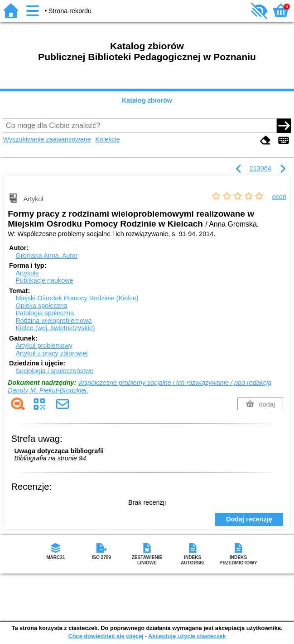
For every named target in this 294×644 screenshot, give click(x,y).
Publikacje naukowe (44, 280)
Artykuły (27, 273)
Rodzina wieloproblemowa (53, 321)
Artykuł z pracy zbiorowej (51, 353)
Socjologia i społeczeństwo (54, 371)
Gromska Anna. (46, 256)
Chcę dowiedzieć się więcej (106, 636)
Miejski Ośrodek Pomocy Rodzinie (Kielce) (77, 298)
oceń (279, 197)
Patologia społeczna (45, 313)
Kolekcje (107, 139)
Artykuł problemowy (44, 346)
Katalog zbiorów (147, 100)
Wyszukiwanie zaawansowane (47, 139)
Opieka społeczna (41, 306)
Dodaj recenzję (249, 519)
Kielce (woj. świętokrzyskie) (55, 328)
